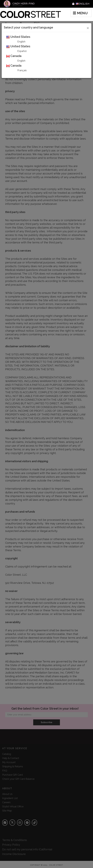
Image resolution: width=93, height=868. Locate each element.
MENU (80, 13)
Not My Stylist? (18, 6)
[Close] (88, 28)
